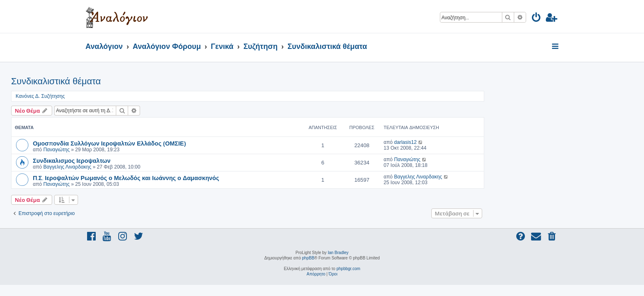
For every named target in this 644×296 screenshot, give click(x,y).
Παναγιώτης (131, 150)
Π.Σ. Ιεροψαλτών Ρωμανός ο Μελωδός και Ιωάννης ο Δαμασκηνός (200, 178)
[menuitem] (537, 19)
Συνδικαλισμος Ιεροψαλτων (146, 160)
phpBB (308, 258)
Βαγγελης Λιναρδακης (141, 167)
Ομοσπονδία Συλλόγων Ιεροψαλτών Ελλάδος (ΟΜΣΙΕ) (184, 143)
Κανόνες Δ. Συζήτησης (115, 96)
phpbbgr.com (348, 269)
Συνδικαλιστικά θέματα (130, 81)
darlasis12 (480, 142)
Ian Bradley (338, 253)
